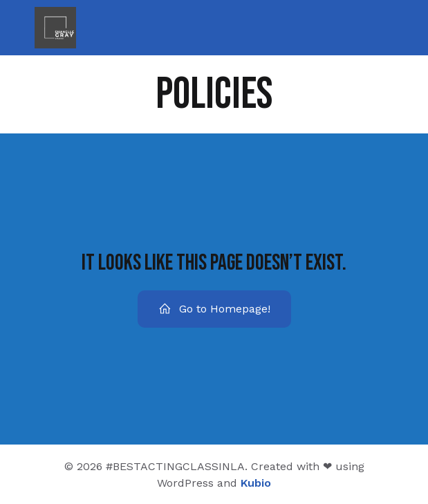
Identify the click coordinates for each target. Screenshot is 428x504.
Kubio (256, 483)
